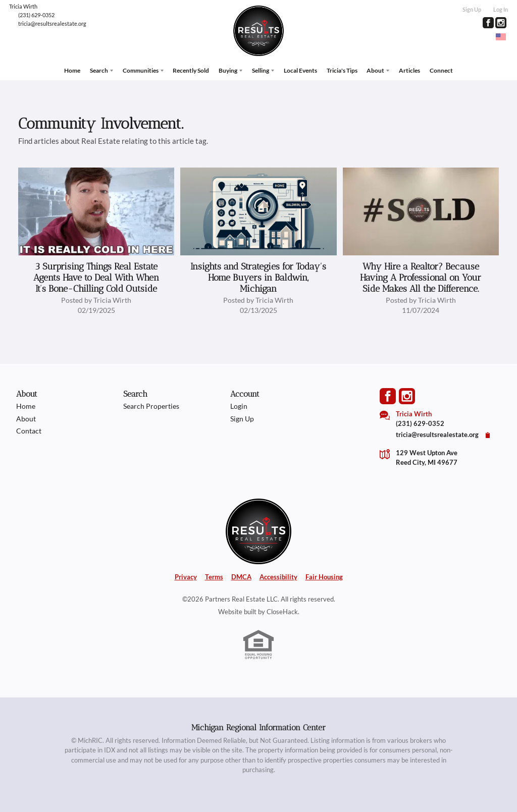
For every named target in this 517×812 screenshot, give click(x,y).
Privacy (186, 574)
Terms (214, 574)
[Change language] (501, 37)
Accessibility (278, 574)
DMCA (241, 574)
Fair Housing (324, 574)
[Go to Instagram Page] (501, 23)
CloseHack (282, 609)
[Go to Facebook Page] (488, 23)
